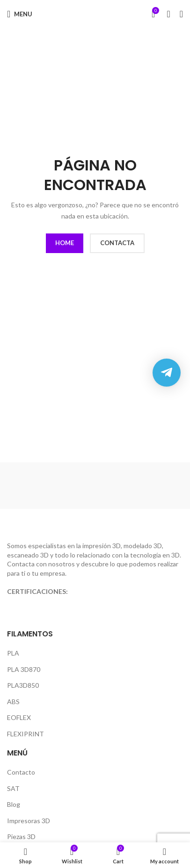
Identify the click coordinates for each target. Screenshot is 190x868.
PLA (13, 653)
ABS (13, 702)
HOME (65, 243)
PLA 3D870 (24, 669)
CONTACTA (117, 243)
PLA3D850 (23, 685)
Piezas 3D (21, 836)
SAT (13, 788)
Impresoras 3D (29, 821)
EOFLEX (19, 717)
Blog (14, 804)
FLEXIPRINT (26, 734)
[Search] (168, 14)
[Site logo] (95, 14)
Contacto (21, 772)
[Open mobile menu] (20, 14)
